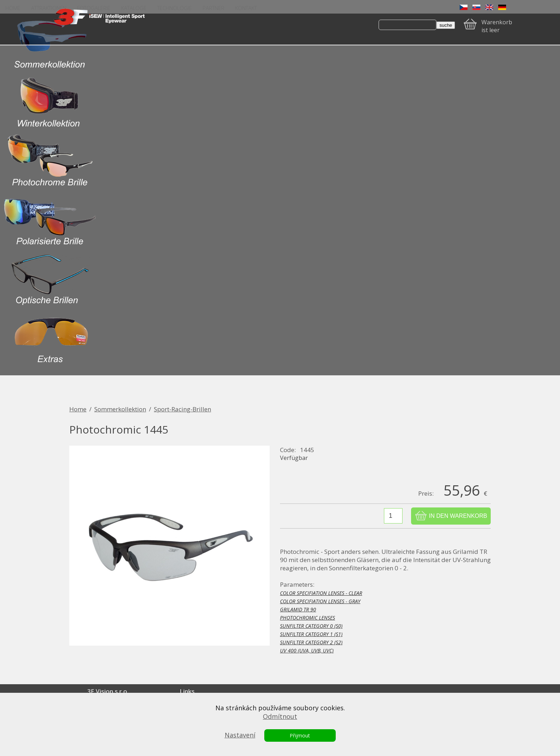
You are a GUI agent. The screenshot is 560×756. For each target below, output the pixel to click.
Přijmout (300, 735)
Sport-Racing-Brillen (182, 409)
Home (78, 409)
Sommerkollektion (120, 409)
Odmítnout (280, 716)
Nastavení (240, 735)
